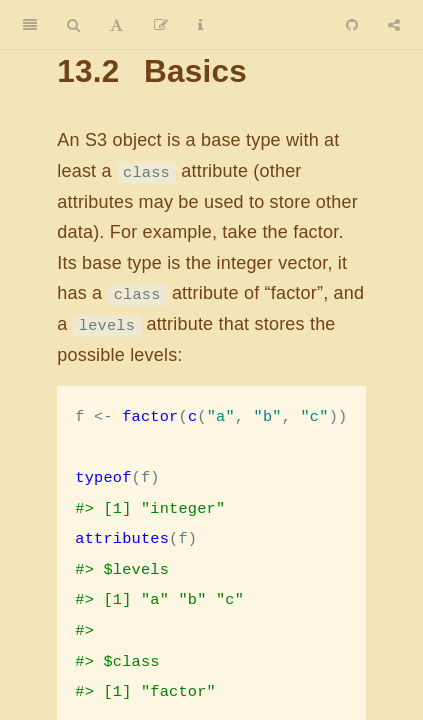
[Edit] (161, 25)
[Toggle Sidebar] (30, 25)
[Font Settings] (116, 25)
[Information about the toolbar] (200, 25)
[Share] (394, 25)
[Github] (352, 25)
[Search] (73, 25)
